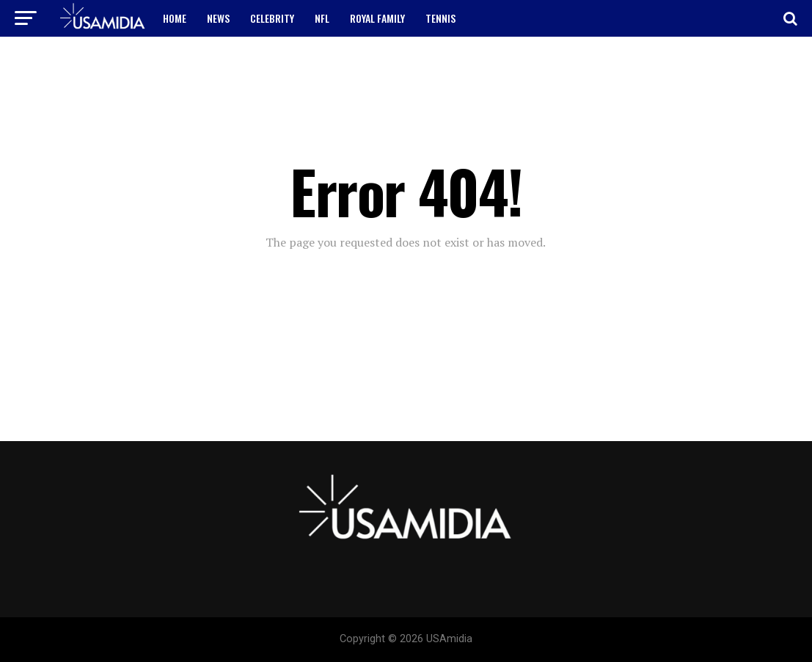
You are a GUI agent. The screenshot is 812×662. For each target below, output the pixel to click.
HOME (175, 18)
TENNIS (440, 18)
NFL (322, 18)
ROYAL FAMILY (377, 18)
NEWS (218, 18)
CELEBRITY (272, 18)
